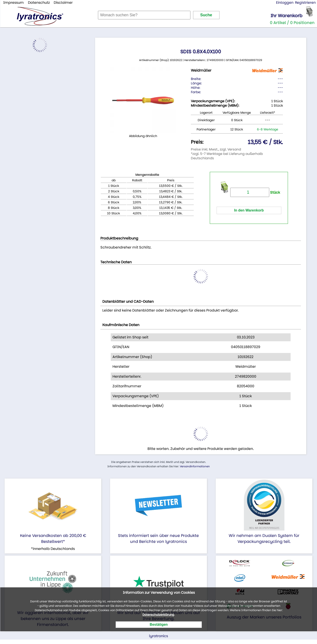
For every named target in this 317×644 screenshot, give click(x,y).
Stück (255, 192)
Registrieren (305, 3)
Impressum (14, 3)
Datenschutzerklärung (158, 615)
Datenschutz (39, 3)
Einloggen (285, 3)
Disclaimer (63, 3)
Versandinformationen (195, 466)
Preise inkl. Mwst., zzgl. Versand (216, 149)
